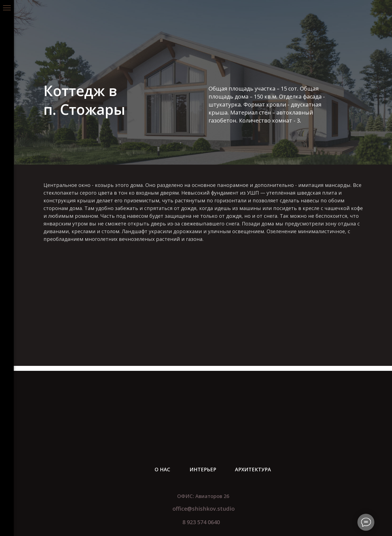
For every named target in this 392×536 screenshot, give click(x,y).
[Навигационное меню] (7, 8)
